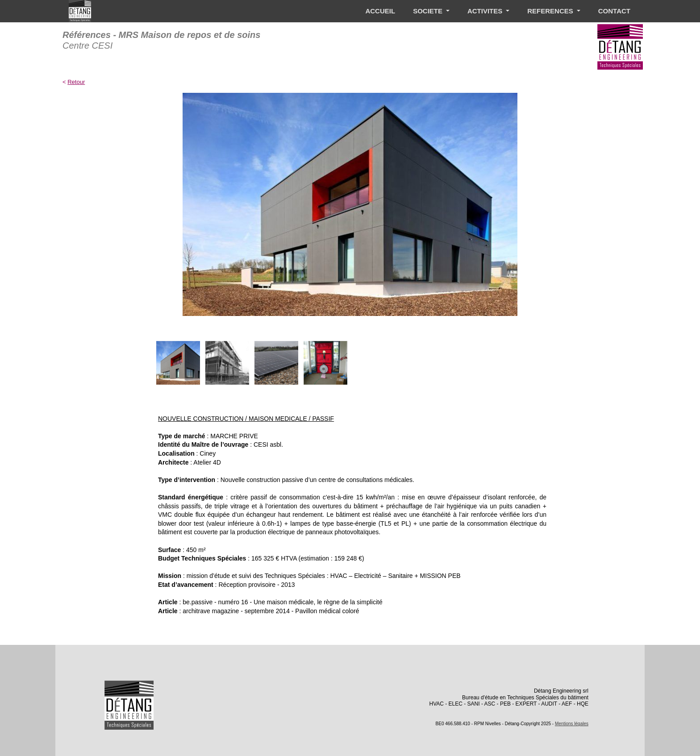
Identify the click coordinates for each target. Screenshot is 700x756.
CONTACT (614, 11)
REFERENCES (551, 11)
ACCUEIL (380, 11)
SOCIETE (429, 11)
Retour (76, 82)
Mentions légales (572, 724)
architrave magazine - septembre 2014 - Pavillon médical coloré (271, 611)
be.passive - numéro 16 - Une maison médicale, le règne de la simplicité (282, 602)
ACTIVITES (486, 11)
